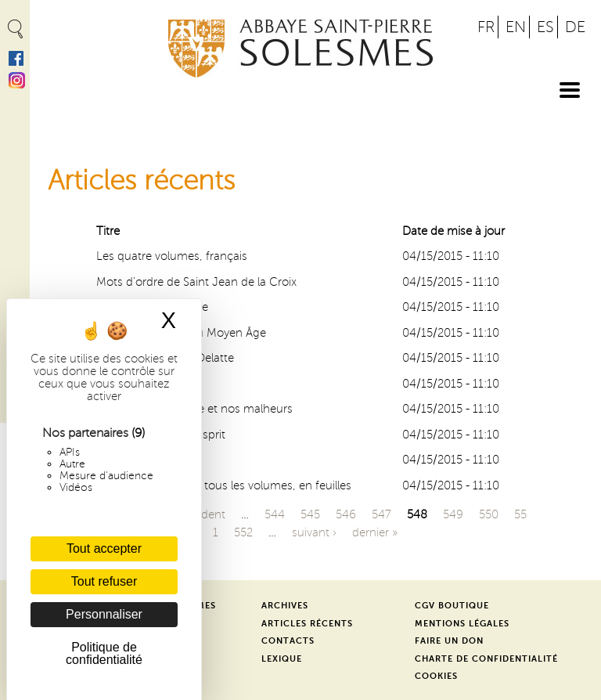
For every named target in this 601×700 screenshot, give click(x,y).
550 (489, 514)
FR (486, 27)
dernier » (375, 532)
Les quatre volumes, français (172, 256)
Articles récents (307, 624)
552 (243, 532)
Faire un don (449, 641)
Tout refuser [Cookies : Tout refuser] (104, 581)
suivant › (314, 532)
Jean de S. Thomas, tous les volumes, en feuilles (224, 485)
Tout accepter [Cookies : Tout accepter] (104, 548)
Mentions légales (462, 624)
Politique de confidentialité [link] (104, 653)
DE (575, 27)
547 (381, 514)
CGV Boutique (452, 606)
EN (516, 27)
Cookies (436, 676)
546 (346, 514)
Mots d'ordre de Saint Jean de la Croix (196, 282)
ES (545, 27)
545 (310, 514)
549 (453, 514)
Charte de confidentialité (486, 659)
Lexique (282, 659)
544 (275, 514)
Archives (285, 606)
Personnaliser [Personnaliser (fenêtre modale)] (104, 614)
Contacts (288, 641)
